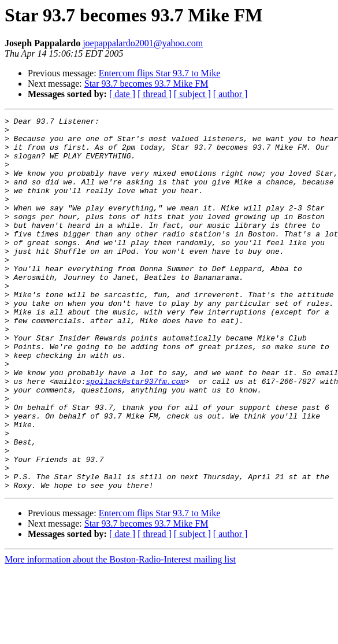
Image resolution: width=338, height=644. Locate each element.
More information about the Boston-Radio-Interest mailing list (120, 634)
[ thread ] (155, 94)
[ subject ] (192, 94)
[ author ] (231, 94)
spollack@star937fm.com (135, 435)
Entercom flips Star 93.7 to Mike (160, 73)
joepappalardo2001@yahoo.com (143, 43)
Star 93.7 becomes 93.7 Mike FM (146, 84)
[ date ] (122, 94)
